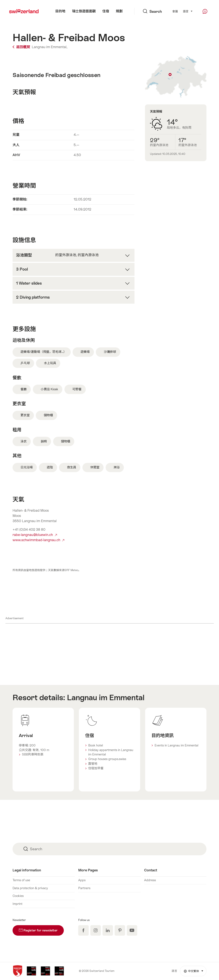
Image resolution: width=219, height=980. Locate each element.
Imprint (17, 904)
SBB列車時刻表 (33, 754)
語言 (188, 11)
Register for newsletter (41, 929)
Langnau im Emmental (106, 697)
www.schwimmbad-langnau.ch (38, 540)
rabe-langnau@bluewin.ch (35, 535)
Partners (84, 888)
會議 (175, 11)
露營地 (93, 764)
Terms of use (21, 880)
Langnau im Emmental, (50, 47)
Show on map (176, 77)
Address (150, 880)
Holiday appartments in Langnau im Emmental (111, 752)
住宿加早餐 (96, 768)
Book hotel (96, 745)
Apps (82, 880)
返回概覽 (22, 47)
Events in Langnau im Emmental (176, 745)
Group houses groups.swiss (107, 759)
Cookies (18, 896)
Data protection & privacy (30, 888)
